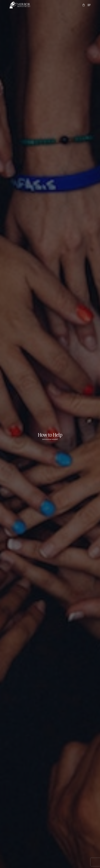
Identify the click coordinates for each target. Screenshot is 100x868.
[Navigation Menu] (89, 5)
